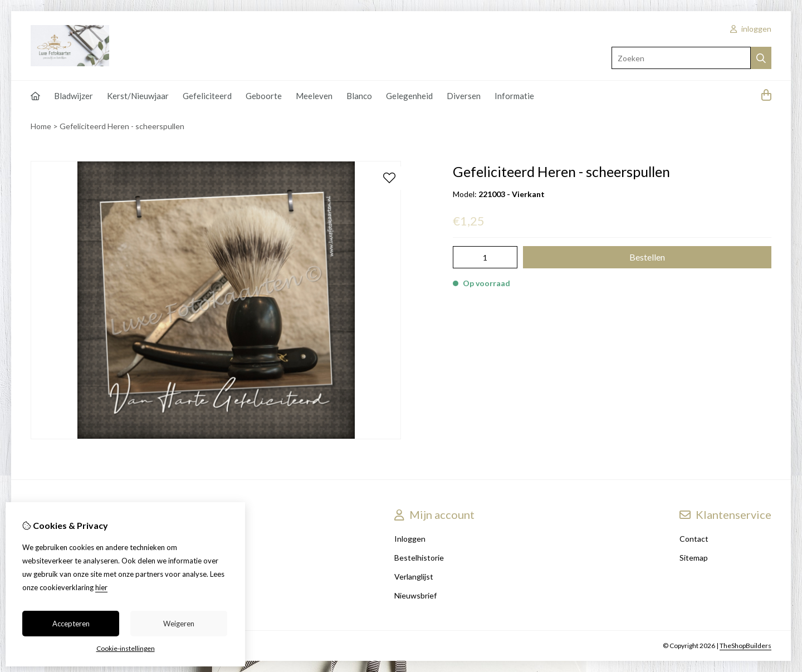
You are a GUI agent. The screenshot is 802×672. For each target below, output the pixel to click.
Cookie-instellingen (126, 648)
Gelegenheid (409, 96)
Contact (694, 539)
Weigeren (179, 624)
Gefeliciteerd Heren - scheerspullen (122, 126)
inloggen (751, 29)
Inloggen (410, 539)
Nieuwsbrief (415, 595)
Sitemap (694, 558)
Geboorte (264, 96)
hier (101, 587)
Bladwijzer (74, 96)
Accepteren (71, 624)
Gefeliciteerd (207, 96)
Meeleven (314, 96)
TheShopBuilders (745, 646)
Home (41, 126)
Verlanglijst (414, 577)
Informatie (514, 96)
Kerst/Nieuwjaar (138, 96)
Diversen (464, 96)
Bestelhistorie (419, 558)
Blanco (359, 96)
